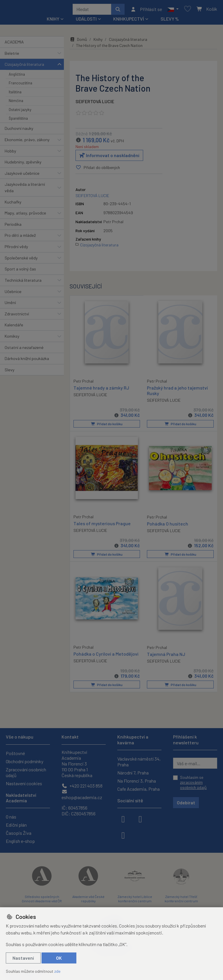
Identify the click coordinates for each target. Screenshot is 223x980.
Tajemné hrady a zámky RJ (101, 389)
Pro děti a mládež (20, 238)
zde (57, 971)
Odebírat (186, 802)
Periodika (13, 226)
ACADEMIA (14, 44)
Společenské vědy (21, 260)
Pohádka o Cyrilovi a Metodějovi (106, 655)
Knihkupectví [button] (129, 21)
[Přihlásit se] (146, 10)
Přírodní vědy (16, 249)
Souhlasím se (193, 782)
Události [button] (86, 21)
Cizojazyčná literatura (24, 66)
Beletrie (12, 55)
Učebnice (13, 293)
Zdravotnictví (17, 316)
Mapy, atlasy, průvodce (25, 215)
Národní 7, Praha (133, 773)
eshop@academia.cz (82, 795)
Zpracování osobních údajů (26, 772)
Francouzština (20, 85)
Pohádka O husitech (168, 525)
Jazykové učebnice (22, 175)
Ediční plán (16, 825)
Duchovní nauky (19, 130)
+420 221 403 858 (82, 786)
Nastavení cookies (24, 783)
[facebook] (123, 819)
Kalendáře (14, 327)
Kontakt (70, 737)
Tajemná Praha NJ (166, 655)
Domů (78, 41)
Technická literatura (23, 282)
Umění (10, 304)
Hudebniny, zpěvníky (23, 164)
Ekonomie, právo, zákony (27, 142)
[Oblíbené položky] (188, 10)
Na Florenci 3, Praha (137, 781)
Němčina (16, 103)
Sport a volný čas (20, 271)
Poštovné (15, 753)
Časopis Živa (19, 833)
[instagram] (140, 819)
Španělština (18, 120)
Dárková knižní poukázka (27, 360)
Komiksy (12, 338)
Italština (15, 94)
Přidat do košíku (107, 426)
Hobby (10, 153)
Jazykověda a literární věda (25, 189)
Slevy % (170, 21)
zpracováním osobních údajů (193, 785)
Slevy (10, 372)
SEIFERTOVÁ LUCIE (95, 103)
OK (59, 958)
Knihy (98, 41)
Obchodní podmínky (25, 761)
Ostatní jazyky (20, 112)
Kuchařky (13, 204)
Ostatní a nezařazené (24, 349)
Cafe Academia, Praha (139, 789)
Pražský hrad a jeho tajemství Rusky (177, 392)
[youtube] (123, 835)
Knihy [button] (53, 21)
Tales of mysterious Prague (102, 525)
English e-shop (20, 841)
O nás (11, 817)
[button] (173, 10)
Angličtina (17, 76)
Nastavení (23, 958)
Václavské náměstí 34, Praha (139, 762)
